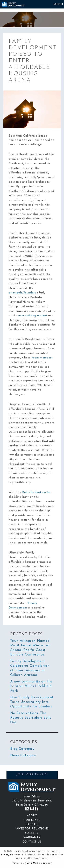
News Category (23, 755)
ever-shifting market (33, 316)
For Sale (32, 824)
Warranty (32, 837)
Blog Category (22, 749)
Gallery (32, 833)
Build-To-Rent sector (37, 492)
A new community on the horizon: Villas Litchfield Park (31, 686)
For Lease (32, 820)
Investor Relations (32, 829)
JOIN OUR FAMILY (32, 775)
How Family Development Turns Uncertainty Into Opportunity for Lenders (32, 702)
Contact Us (32, 842)
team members (42, 358)
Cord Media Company (39, 863)
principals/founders (22, 293)
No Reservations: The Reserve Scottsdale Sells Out (31, 718)
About (32, 816)
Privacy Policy (9, 855)
